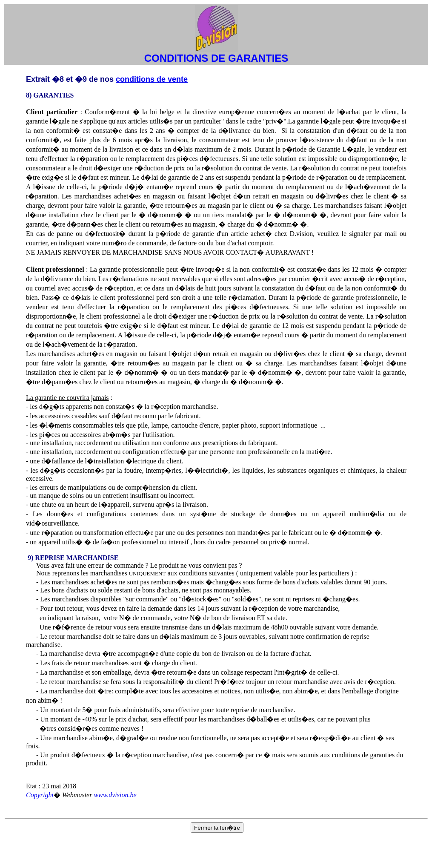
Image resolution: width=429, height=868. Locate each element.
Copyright (40, 795)
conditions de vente (152, 79)
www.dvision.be (115, 795)
